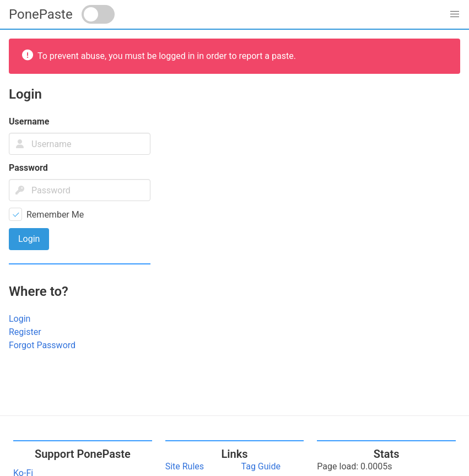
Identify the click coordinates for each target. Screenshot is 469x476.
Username (29, 121)
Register (25, 332)
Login (20, 319)
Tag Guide (261, 466)
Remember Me (55, 215)
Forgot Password (42, 345)
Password (28, 168)
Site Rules (185, 466)
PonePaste (41, 14)
